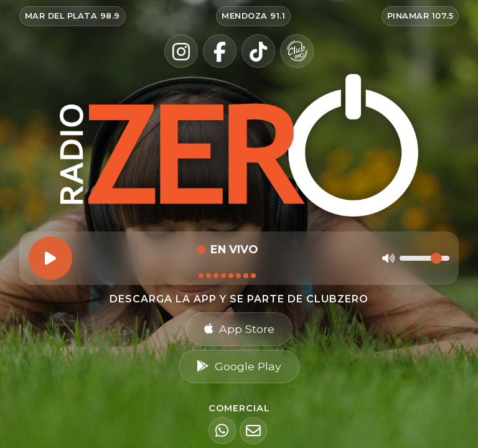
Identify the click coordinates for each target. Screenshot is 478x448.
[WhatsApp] (222, 431)
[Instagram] (181, 51)
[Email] (253, 431)
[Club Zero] (297, 51)
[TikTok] (258, 51)
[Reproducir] (50, 258)
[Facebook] (220, 51)
